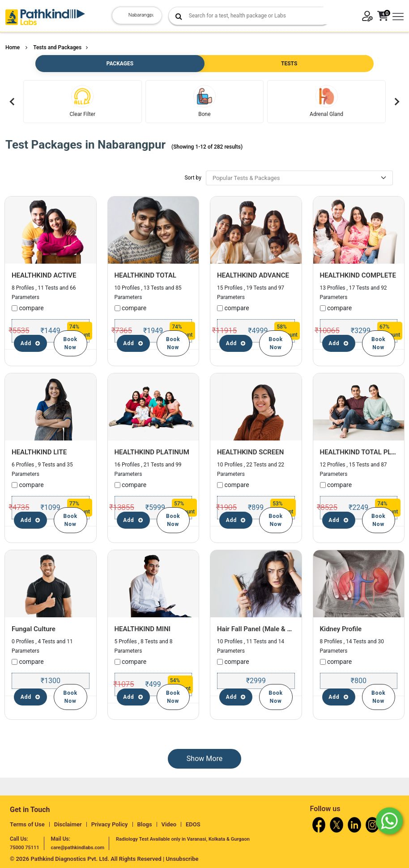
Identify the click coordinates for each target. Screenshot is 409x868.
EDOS (193, 824)
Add (31, 343)
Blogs (145, 824)
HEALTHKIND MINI (143, 629)
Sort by (193, 178)
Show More (204, 759)
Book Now (71, 343)
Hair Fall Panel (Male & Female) (264, 629)
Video (169, 824)
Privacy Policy (110, 824)
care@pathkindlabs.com (78, 848)
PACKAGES (120, 64)
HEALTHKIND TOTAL (145, 275)
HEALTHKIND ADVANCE (253, 275)
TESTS (289, 64)
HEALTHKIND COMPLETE (358, 275)
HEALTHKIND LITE (39, 452)
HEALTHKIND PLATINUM (152, 452)
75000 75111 (25, 848)
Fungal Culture (34, 629)
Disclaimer (68, 824)
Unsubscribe (182, 859)
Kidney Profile (341, 629)
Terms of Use (27, 824)
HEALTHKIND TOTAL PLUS (360, 452)
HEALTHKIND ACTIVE (44, 275)
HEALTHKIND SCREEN (250, 452)
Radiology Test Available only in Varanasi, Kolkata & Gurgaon (183, 839)
